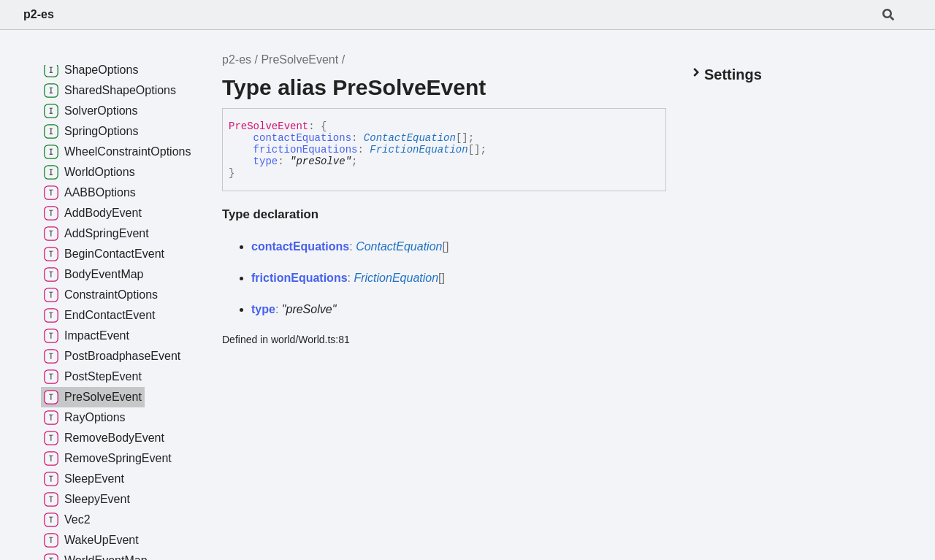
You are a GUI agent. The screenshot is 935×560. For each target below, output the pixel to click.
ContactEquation (410, 138)
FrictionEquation (419, 150)
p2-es (39, 14)
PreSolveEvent (299, 60)
